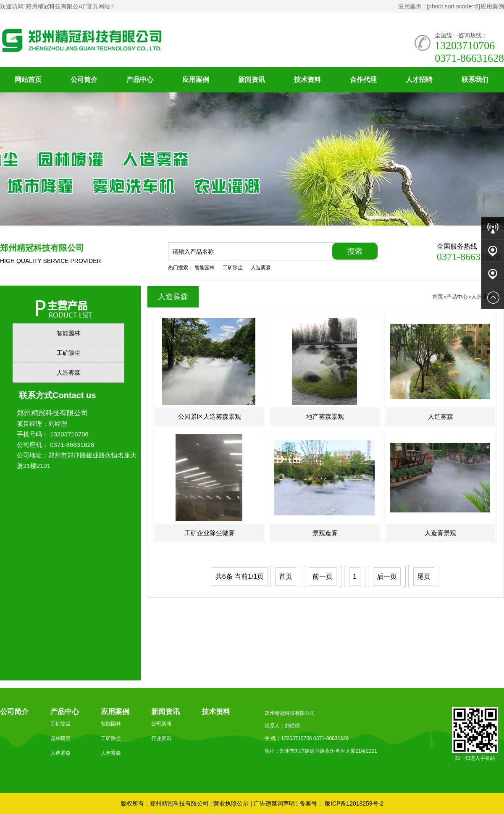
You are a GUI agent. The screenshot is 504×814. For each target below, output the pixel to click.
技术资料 (307, 80)
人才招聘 (419, 80)
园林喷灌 (60, 738)
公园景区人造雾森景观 (210, 416)
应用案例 (410, 6)
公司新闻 (161, 724)
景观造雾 (325, 533)
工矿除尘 (233, 268)
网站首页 (28, 80)
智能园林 (205, 268)
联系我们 (475, 80)
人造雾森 (261, 268)
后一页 (387, 576)
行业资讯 (161, 738)
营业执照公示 (231, 803)
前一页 (323, 576)
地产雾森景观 (325, 416)
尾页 (424, 576)
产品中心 (140, 80)
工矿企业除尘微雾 (210, 533)
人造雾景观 (440, 533)
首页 (438, 297)
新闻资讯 (252, 80)
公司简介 (84, 80)
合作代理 (363, 80)
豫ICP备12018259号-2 (353, 803)
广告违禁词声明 (274, 803)
